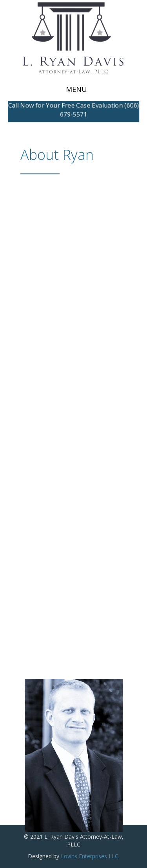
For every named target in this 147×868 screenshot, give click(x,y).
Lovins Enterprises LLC (90, 856)
